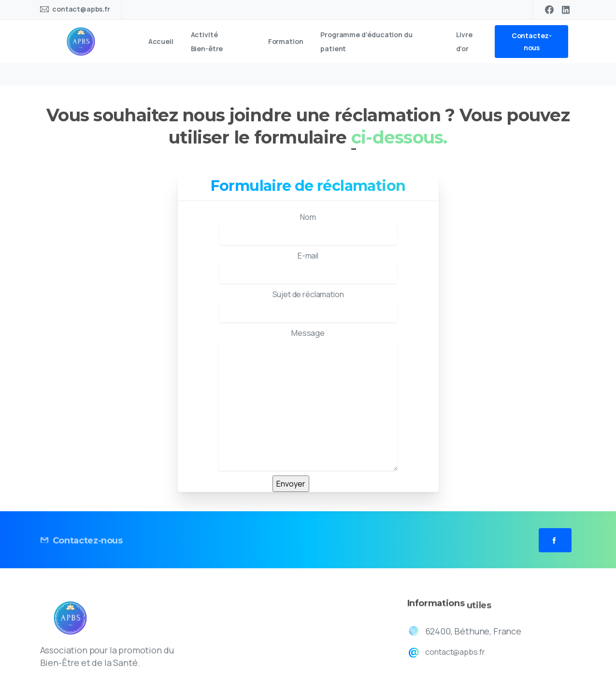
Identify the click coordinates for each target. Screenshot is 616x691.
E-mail (308, 267)
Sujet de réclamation (308, 306)
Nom (308, 228)
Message (308, 399)
